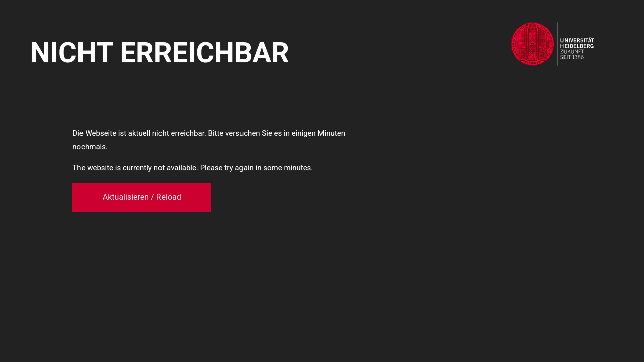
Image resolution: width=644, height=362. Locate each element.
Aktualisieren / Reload (142, 197)
